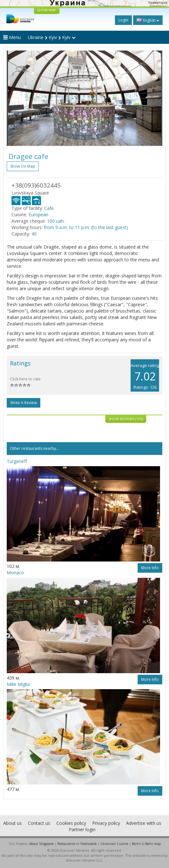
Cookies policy (71, 823)
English (148, 20)
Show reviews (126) (126, 419)
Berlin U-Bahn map (146, 844)
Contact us (39, 823)
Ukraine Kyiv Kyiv (52, 37)
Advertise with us (144, 823)
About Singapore (41, 844)
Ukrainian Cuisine (114, 844)
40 (34, 234)
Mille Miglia (18, 684)
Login (123, 20)
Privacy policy (106, 823)
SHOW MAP (47, 10)
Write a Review (24, 403)
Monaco (15, 573)
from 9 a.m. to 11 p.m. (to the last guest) (86, 227)
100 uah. (56, 221)
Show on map (23, 166)
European (38, 215)
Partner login (82, 829)
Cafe (49, 208)
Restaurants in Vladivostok (77, 844)
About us (12, 823)
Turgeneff (17, 461)
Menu (12, 37)
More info (150, 568)
